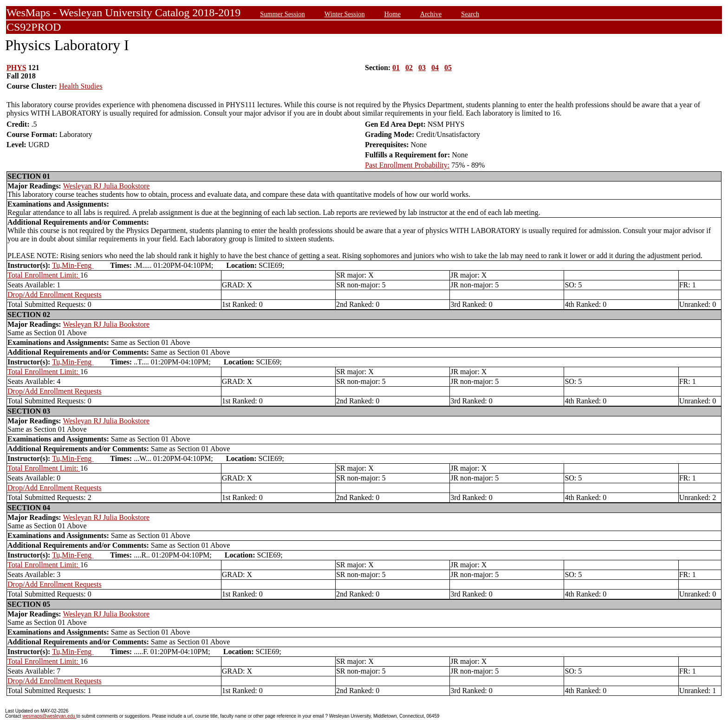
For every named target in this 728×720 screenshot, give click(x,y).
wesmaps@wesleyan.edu (49, 716)
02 (409, 68)
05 (448, 68)
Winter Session (345, 14)
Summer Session (282, 14)
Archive (431, 14)
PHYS (16, 68)
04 (435, 68)
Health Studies (81, 86)
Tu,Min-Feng (73, 265)
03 (422, 68)
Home (393, 14)
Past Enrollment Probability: (407, 165)
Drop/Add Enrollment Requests (55, 295)
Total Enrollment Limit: (44, 275)
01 (396, 68)
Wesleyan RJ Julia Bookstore (107, 186)
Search (470, 14)
